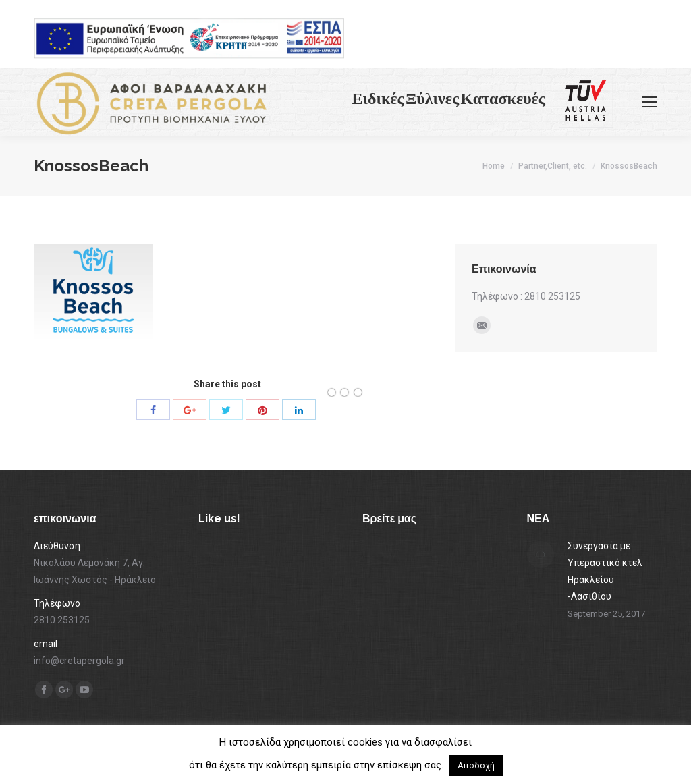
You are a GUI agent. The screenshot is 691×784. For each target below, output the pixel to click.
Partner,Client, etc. (553, 166)
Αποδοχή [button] (476, 765)
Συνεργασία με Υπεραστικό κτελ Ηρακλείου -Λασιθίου (605, 571)
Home (494, 166)
